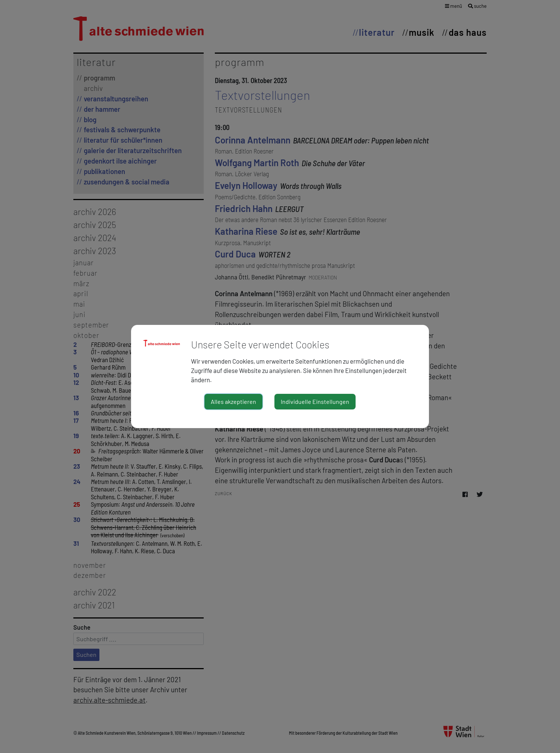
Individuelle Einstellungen (315, 401)
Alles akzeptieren (233, 401)
